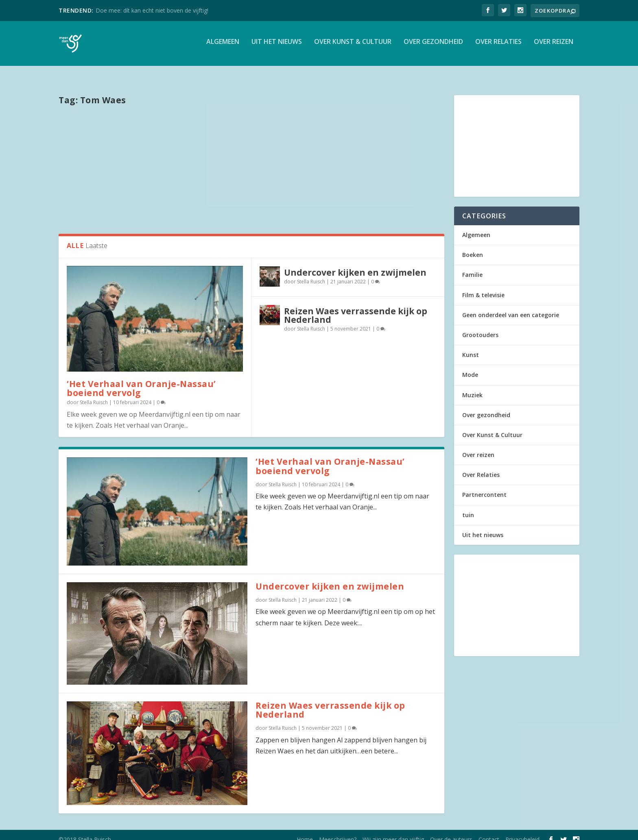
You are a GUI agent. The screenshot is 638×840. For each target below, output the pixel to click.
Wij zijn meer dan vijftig (393, 830)
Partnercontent (484, 486)
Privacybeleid (522, 830)
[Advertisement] (251, 160)
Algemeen (223, 46)
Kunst (471, 346)
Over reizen (554, 46)
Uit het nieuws (277, 46)
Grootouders (480, 326)
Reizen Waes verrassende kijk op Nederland (356, 306)
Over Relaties (498, 46)
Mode (470, 366)
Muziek (472, 386)
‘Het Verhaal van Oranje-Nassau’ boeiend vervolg (141, 380)
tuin (468, 506)
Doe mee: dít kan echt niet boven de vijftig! (152, 10)
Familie (472, 266)
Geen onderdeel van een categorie (511, 306)
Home (305, 830)
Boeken (473, 246)
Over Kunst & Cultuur (353, 46)
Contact (489, 830)
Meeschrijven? (338, 830)
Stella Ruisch (94, 393)
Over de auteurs (451, 830)
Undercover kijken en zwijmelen (355, 263)
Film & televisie (483, 286)
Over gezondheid (433, 46)
